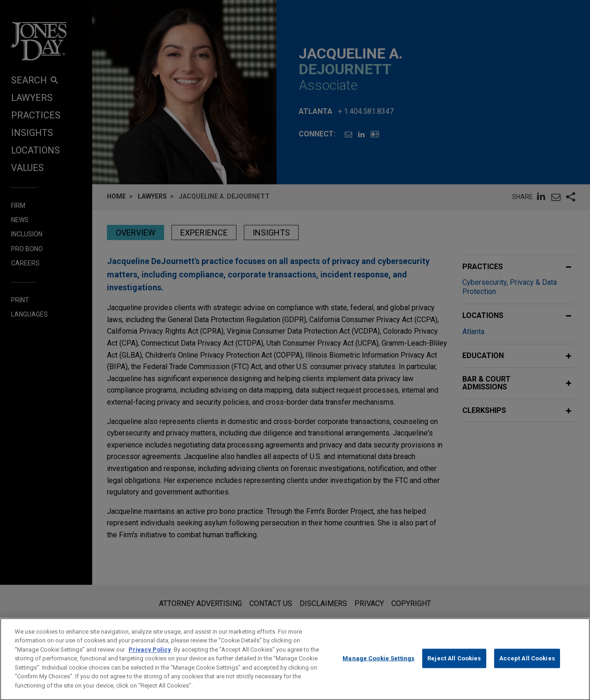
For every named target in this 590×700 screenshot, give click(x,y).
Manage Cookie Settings (378, 667)
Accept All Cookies (527, 667)
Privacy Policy (150, 658)
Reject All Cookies (454, 667)
